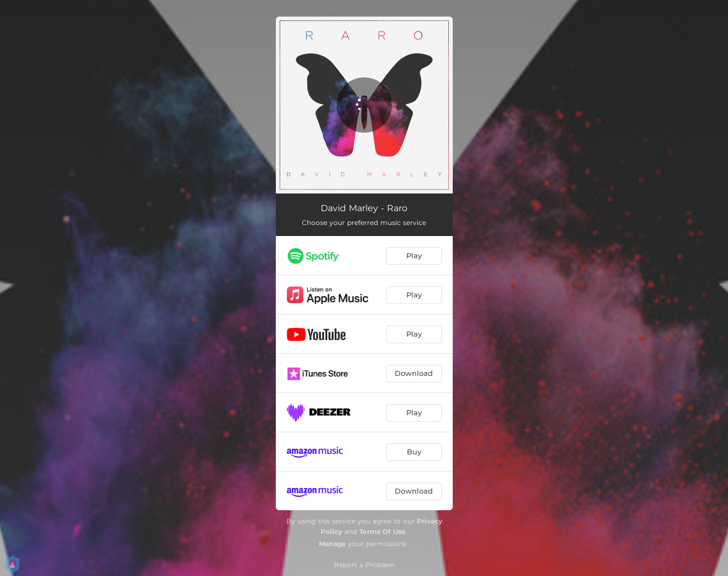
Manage (332, 544)
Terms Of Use (383, 532)
